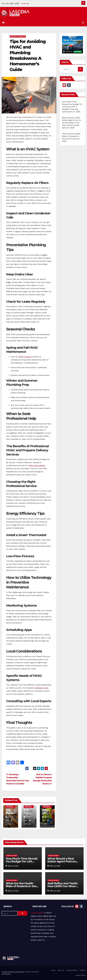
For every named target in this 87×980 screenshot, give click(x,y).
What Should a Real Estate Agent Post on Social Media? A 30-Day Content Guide (63, 863)
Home (53, 970)
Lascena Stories (12, 855)
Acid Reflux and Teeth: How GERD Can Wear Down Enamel (63, 886)
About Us (61, 970)
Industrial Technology (18, 36)
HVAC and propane (37, 465)
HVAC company (25, 357)
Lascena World (37, 913)
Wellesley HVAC (42, 688)
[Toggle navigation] (83, 23)
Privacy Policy (80, 975)
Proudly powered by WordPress (13, 972)
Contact (82, 970)
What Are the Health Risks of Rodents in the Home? (71, 136)
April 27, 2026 (13, 866)
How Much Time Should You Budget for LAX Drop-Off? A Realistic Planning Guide (72, 107)
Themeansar (6, 974)
